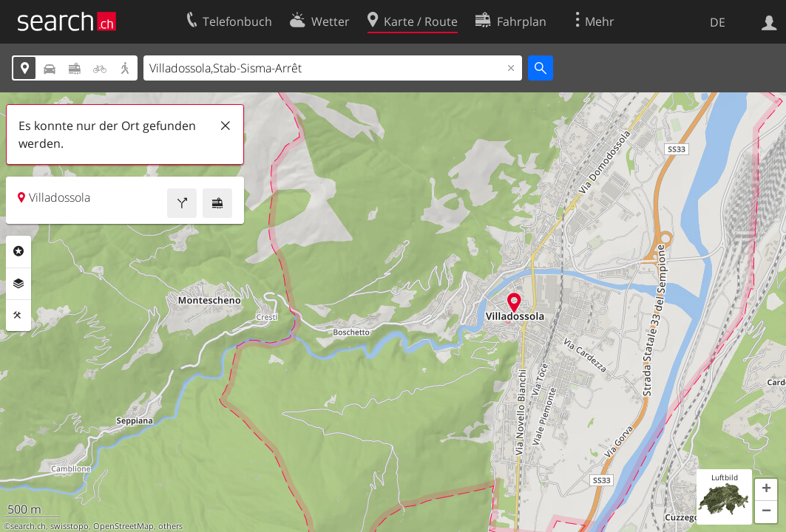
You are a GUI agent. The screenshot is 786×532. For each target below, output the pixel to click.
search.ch (28, 526)
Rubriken (18, 251)
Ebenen (18, 284)
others (170, 526)
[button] (766, 490)
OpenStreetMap (123, 526)
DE (718, 22)
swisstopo (70, 526)
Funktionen (18, 316)
